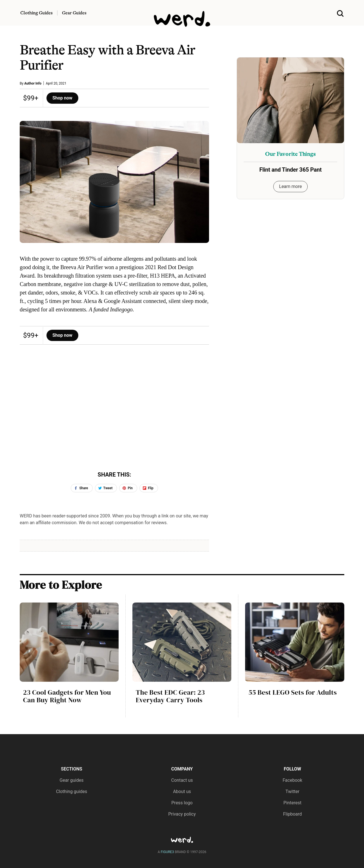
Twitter (292, 791)
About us (182, 791)
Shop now (62, 98)
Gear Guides (74, 13)
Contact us (182, 780)
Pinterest (292, 803)
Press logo (182, 803)
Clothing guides (72, 791)
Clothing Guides (36, 13)
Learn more (291, 186)
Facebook (292, 780)
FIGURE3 (167, 852)
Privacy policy (182, 814)
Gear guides (72, 780)
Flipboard (293, 814)
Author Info (33, 83)
